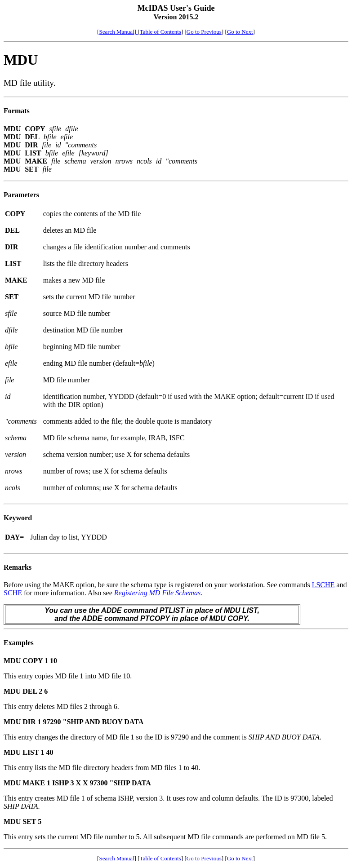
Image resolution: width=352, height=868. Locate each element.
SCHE (13, 593)
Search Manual (116, 858)
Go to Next (240, 32)
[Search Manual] (117, 32)
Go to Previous (204, 32)
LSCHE (323, 585)
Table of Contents (160, 32)
